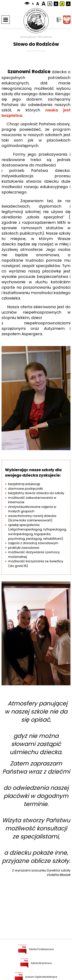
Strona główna (28, 37)
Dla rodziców (45, 37)
